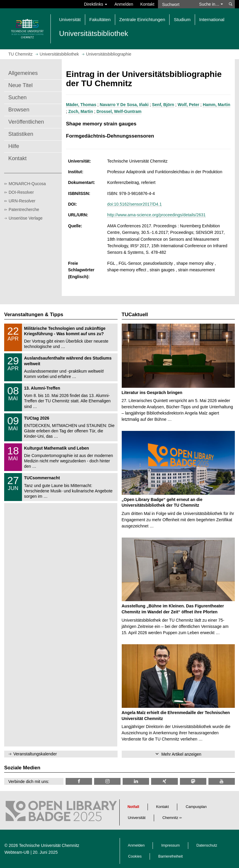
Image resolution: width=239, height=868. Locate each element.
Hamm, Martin (217, 105)
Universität (137, 818)
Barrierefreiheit (171, 856)
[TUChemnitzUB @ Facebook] (79, 781)
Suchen (18, 97)
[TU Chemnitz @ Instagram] (107, 781)
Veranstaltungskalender (35, 754)
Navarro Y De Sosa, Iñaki (124, 105)
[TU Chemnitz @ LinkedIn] (136, 781)
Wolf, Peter (188, 105)
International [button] (212, 19)
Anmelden (124, 4)
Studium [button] (182, 19)
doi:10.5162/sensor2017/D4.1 (134, 204)
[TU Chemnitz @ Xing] (164, 781)
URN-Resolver (22, 201)
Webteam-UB (17, 852)
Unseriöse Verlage (26, 218)
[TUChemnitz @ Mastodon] (193, 781)
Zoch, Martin (81, 111)
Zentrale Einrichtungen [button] (142, 19)
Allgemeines (23, 73)
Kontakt (147, 4)
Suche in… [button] (211, 4)
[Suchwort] (177, 4)
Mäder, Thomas (81, 105)
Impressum (170, 845)
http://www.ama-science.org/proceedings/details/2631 (156, 215)
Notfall (133, 807)
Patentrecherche (24, 209)
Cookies (135, 856)
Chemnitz (170, 818)
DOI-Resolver (21, 192)
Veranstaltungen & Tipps (34, 315)
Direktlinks (96, 4)
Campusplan (196, 807)
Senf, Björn (163, 105)
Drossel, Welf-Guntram (119, 111)
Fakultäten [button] (100, 19)
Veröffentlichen (26, 122)
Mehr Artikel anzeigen (181, 754)
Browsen (19, 110)
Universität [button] (70, 19)
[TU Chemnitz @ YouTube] (222, 781)
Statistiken (21, 134)
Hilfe (14, 146)
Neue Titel (20, 85)
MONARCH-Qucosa (27, 184)
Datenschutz (207, 845)
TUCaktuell (135, 315)
